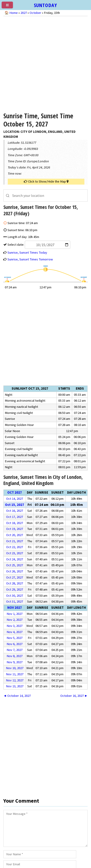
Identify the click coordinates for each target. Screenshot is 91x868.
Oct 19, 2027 (15, 529)
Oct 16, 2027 (15, 511)
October (35, 13)
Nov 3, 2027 (15, 626)
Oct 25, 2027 (15, 565)
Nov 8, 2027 (15, 656)
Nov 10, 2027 (15, 668)
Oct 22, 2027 (15, 547)
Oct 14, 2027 (15, 499)
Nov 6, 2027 (15, 644)
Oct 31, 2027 (15, 601)
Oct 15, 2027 (15, 505)
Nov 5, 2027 (15, 638)
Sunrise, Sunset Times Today (27, 252)
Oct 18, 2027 (15, 523)
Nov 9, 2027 (15, 662)
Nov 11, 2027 (15, 674)
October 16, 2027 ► (74, 696)
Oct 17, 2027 (15, 517)
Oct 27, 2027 (15, 577)
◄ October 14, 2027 (17, 696)
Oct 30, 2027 (15, 596)
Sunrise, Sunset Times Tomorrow (30, 259)
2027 (24, 13)
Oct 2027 (15, 492)
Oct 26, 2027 (15, 571)
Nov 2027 (15, 608)
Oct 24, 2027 (15, 559)
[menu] (9, 7)
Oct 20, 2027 (15, 535)
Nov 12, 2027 (15, 680)
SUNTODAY (45, 5)
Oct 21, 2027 (15, 541)
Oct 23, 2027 (15, 553)
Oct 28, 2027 (15, 583)
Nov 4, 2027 (15, 632)
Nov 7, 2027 (15, 650)
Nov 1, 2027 (15, 614)
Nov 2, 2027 (15, 620)
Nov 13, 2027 (15, 686)
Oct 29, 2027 (15, 589)
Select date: (39, 245)
